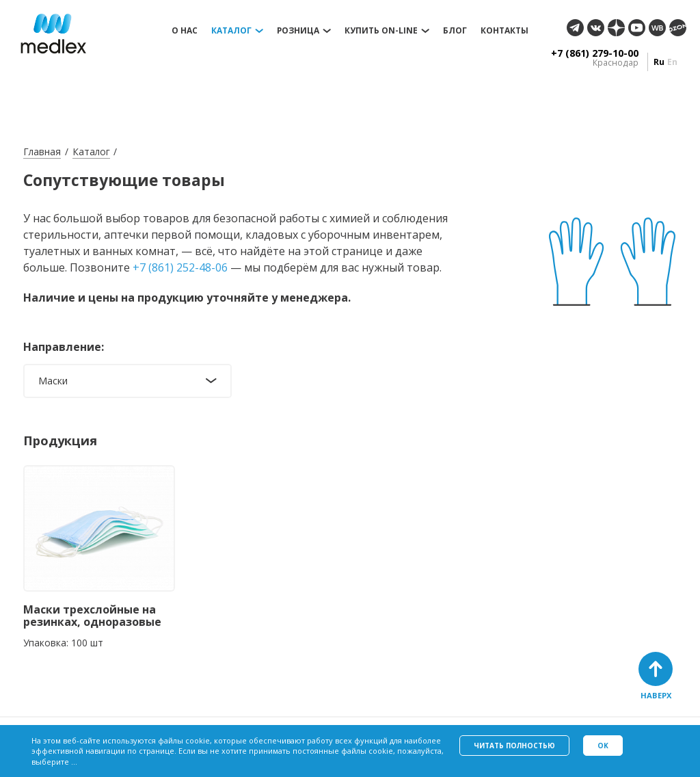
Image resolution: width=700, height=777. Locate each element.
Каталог (231, 31)
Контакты (504, 31)
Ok (603, 746)
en (672, 62)
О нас (185, 31)
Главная (42, 152)
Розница (298, 31)
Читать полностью (514, 746)
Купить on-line (381, 31)
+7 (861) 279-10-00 (595, 53)
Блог (455, 31)
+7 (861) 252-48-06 (180, 267)
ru (659, 62)
